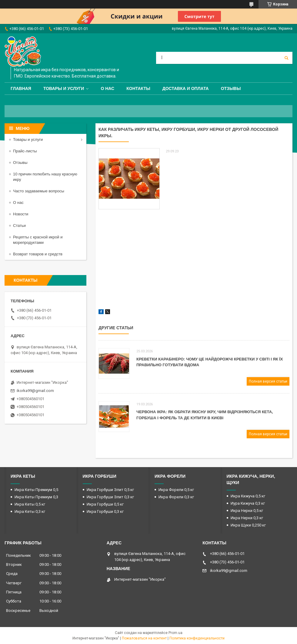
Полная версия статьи (268, 381)
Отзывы (231, 88)
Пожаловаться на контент (144, 638)
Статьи (19, 226)
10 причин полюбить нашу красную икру (45, 177)
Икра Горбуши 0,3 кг (105, 511)
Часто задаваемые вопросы (39, 191)
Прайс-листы (25, 151)
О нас (107, 88)
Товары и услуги (64, 88)
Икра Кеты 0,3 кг (30, 511)
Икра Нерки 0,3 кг (247, 518)
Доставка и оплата (186, 88)
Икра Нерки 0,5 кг (247, 511)
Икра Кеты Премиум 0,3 (36, 497)
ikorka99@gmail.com (35, 391)
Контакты (138, 88)
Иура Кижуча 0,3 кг (248, 503)
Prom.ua (175, 633)
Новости (21, 214)
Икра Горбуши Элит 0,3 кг (110, 497)
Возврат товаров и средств (38, 254)
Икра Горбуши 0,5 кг (105, 504)
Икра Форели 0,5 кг (176, 490)
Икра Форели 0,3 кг (176, 497)
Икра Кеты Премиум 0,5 (36, 490)
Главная (21, 88)
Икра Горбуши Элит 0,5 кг (110, 490)
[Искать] (286, 58)
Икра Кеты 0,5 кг (30, 504)
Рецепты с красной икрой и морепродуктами (38, 240)
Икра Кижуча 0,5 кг (248, 496)
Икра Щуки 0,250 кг (248, 525)
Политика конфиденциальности (197, 638)
